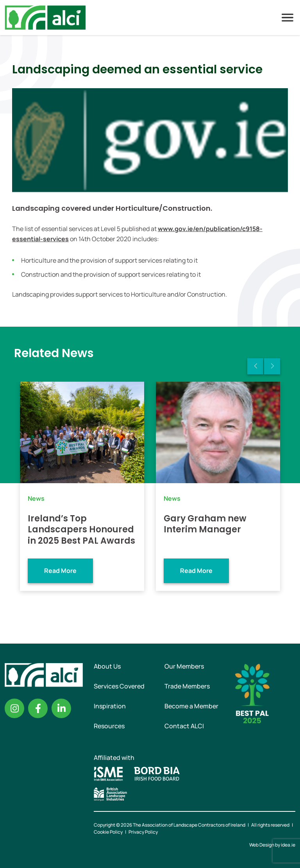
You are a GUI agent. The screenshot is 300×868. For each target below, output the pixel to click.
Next (272, 366)
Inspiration (110, 706)
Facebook (38, 708)
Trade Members (187, 686)
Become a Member (191, 706)
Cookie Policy (108, 832)
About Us (107, 666)
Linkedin (61, 708)
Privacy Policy (143, 832)
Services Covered (119, 686)
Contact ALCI (184, 726)
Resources (109, 726)
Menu (287, 18)
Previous (255, 366)
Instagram (14, 708)
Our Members (184, 666)
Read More (60, 571)
